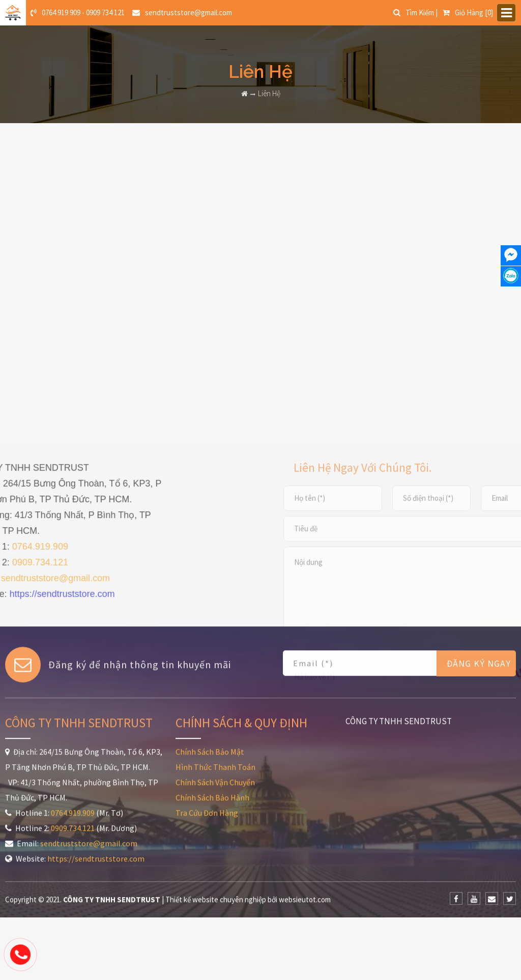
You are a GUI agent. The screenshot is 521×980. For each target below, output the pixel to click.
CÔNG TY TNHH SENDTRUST (399, 642)
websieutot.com (305, 820)
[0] (468, 12)
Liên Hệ (269, 93)
